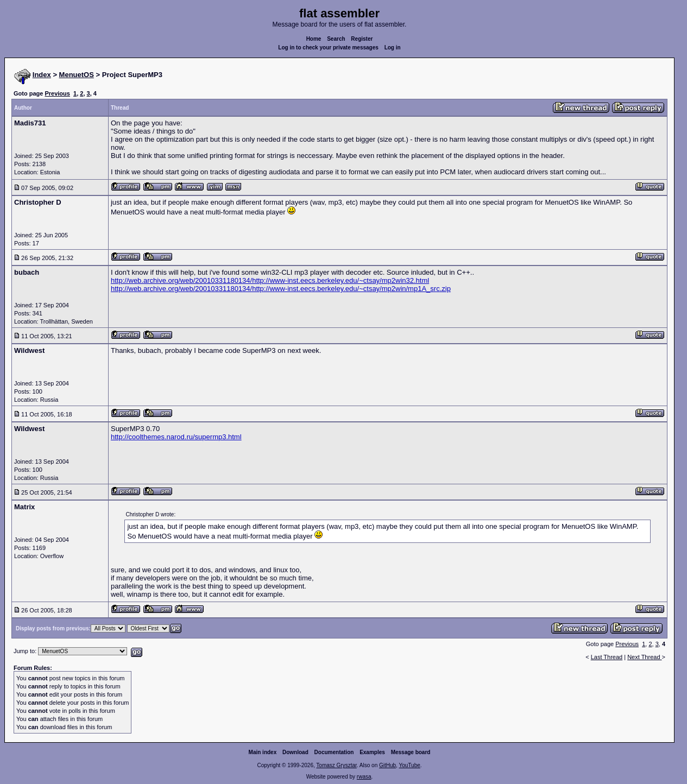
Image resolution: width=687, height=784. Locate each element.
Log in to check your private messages (328, 48)
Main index (263, 752)
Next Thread (644, 657)
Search (336, 39)
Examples (372, 752)
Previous (57, 93)
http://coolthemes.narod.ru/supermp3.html (176, 437)
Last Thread (607, 657)
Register (362, 39)
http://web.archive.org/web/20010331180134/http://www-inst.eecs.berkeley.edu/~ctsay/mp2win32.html (270, 280)
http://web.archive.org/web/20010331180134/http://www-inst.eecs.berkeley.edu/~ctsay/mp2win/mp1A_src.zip (281, 289)
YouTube (409, 765)
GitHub (387, 765)
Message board (411, 752)
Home (314, 39)
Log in (393, 48)
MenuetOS (77, 75)
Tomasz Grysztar (336, 765)
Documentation (334, 752)
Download (295, 752)
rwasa (364, 777)
